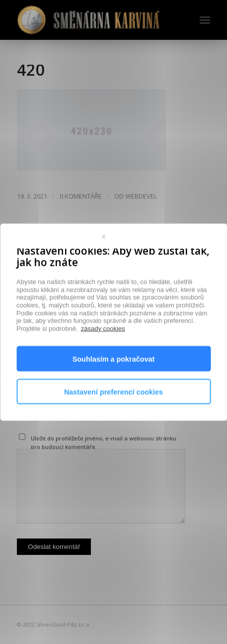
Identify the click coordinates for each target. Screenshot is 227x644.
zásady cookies (103, 344)
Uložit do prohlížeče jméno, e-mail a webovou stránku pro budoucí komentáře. (104, 442)
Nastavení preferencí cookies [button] (113, 407)
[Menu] (205, 20)
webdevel (141, 196)
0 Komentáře (81, 196)
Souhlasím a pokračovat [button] (114, 374)
